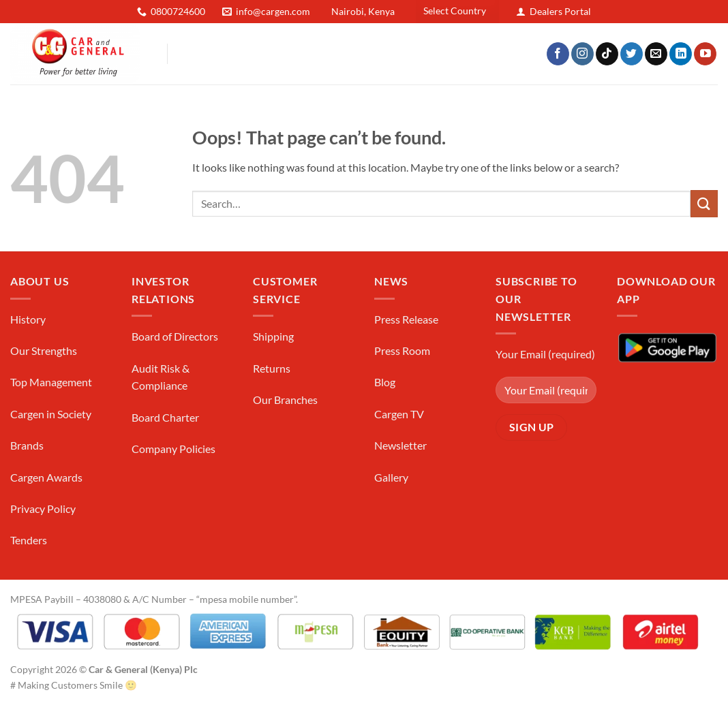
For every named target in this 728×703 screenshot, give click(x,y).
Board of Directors (175, 336)
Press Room (402, 350)
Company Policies (173, 449)
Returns (272, 368)
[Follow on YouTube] (705, 54)
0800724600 (178, 11)
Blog (385, 382)
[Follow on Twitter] (632, 54)
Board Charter (165, 417)
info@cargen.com (273, 11)
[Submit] (704, 203)
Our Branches (285, 400)
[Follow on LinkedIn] (681, 54)
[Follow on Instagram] (582, 54)
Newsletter (400, 445)
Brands (27, 445)
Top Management (51, 382)
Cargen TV (399, 414)
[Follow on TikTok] (607, 54)
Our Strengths (44, 350)
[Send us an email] (656, 54)
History (28, 319)
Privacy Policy (43, 509)
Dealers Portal (560, 11)
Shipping (273, 336)
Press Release (406, 319)
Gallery (391, 477)
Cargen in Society (51, 414)
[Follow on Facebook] (558, 54)
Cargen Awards (46, 477)
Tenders (29, 540)
